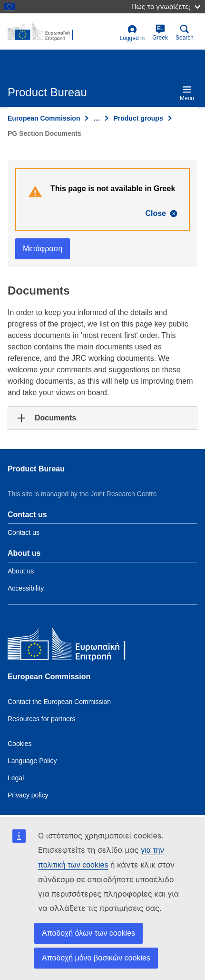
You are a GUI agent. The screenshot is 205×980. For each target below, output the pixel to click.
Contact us (24, 532)
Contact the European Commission (59, 702)
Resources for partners (41, 719)
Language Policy (32, 761)
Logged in (132, 33)
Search (185, 33)
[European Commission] (77, 646)
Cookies (20, 744)
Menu (187, 93)
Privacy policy (28, 795)
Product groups (138, 118)
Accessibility (26, 588)
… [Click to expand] (97, 118)
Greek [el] (160, 33)
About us (21, 571)
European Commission (44, 118)
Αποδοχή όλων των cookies (88, 933)
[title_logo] (62, 32)
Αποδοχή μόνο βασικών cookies (96, 958)
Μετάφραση (43, 249)
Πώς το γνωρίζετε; (166, 6)
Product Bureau (36, 469)
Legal (16, 778)
